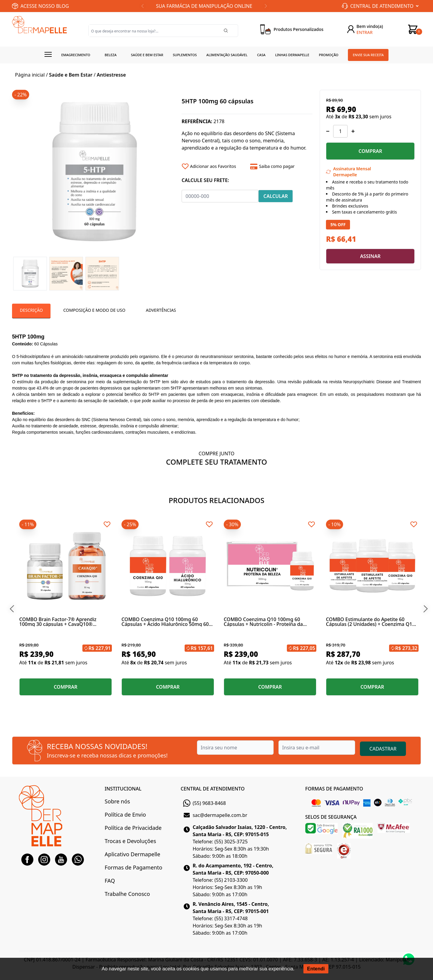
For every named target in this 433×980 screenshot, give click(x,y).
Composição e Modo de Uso (94, 310)
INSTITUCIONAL (123, 789)
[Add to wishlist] (214, 166)
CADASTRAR (383, 749)
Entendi (316, 969)
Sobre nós (117, 801)
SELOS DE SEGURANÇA (331, 817)
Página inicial (30, 75)
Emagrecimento (76, 55)
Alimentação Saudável (227, 55)
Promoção (329, 55)
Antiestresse (111, 75)
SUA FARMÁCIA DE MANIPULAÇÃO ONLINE (204, 6)
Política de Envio (125, 815)
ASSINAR (370, 256)
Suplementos (185, 55)
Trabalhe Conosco (127, 894)
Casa (261, 55)
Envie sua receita (368, 55)
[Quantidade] (340, 131)
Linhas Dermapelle (292, 55)
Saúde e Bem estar (147, 55)
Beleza (111, 55)
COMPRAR (370, 151)
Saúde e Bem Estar (71, 75)
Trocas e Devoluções (130, 841)
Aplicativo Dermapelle (132, 854)
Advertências (161, 310)
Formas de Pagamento (133, 867)
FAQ (110, 881)
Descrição (31, 310)
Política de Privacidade (133, 828)
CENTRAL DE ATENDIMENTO (213, 789)
